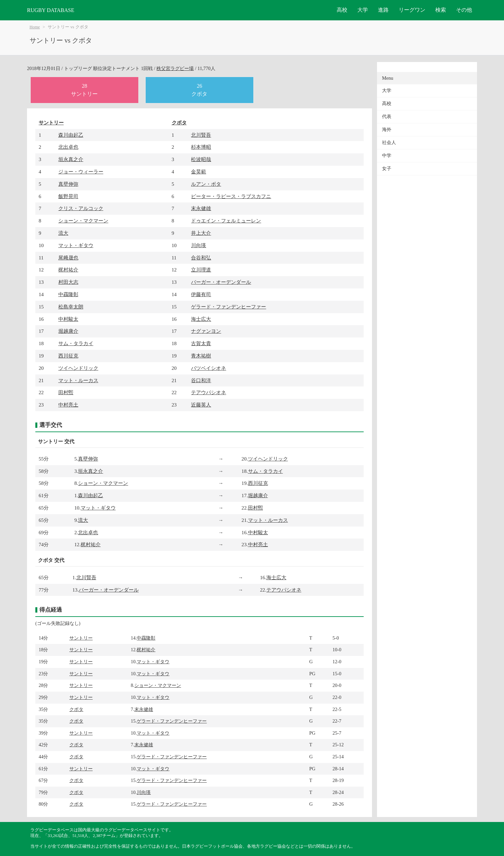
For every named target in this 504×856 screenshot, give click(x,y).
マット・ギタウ (76, 245)
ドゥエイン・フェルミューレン (226, 221)
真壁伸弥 (68, 184)
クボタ (179, 123)
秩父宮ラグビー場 (175, 68)
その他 (464, 10)
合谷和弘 (201, 258)
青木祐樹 (201, 356)
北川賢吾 (201, 135)
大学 (363, 10)
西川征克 (68, 356)
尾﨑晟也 (68, 258)
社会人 (389, 143)
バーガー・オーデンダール (221, 282)
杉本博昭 (201, 147)
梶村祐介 (68, 270)
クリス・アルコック (81, 208)
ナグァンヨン (206, 331)
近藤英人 (201, 405)
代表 (387, 117)
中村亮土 (68, 405)
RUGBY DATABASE (51, 10)
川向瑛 (198, 245)
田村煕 (66, 392)
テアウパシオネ (208, 392)
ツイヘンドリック (78, 368)
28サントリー (84, 90)
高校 (342, 10)
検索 (441, 10)
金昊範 (198, 172)
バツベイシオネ (208, 368)
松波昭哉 (201, 159)
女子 (387, 169)
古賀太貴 (201, 343)
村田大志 (68, 282)
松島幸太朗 (71, 307)
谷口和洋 (201, 380)
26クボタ (199, 90)
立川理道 (201, 270)
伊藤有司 (201, 294)
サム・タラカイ (76, 343)
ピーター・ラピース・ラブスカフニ (231, 196)
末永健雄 (201, 208)
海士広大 (201, 319)
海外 (387, 130)
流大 (63, 233)
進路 (383, 10)
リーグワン (412, 10)
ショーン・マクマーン (83, 221)
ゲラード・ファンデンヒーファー (228, 307)
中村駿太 (68, 319)
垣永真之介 (71, 159)
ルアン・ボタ (206, 184)
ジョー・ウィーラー (81, 172)
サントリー (51, 123)
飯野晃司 (68, 196)
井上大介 (201, 233)
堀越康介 (68, 331)
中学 (387, 156)
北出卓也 (68, 147)
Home (35, 27)
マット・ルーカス (78, 380)
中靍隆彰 (68, 294)
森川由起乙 (71, 135)
